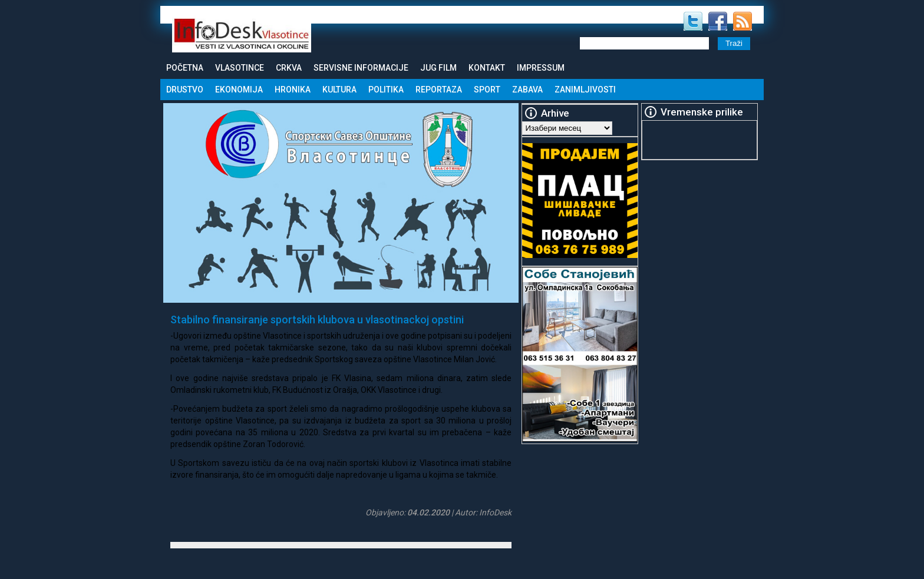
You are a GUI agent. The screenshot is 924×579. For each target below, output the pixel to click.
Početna (185, 68)
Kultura (339, 90)
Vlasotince (240, 68)
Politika (386, 90)
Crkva (289, 68)
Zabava (527, 90)
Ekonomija (239, 90)
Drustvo (185, 90)
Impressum (541, 68)
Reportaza (439, 90)
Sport (487, 90)
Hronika (293, 90)
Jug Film (438, 68)
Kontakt (487, 68)
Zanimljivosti (585, 90)
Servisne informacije (361, 68)
